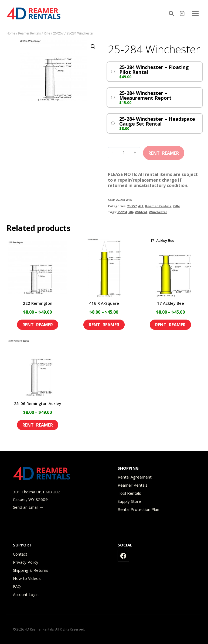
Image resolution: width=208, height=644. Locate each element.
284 (131, 212)
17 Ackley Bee (171, 303)
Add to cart (164, 151)
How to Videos (27, 578)
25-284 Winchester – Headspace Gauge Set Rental (157, 121)
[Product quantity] (124, 153)
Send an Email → (28, 507)
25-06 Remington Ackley (38, 403)
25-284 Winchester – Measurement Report (145, 95)
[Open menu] (195, 13)
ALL (141, 206)
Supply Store (129, 501)
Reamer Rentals (158, 206)
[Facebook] (124, 556)
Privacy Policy (26, 562)
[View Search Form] (173, 13)
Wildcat (141, 212)
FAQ (17, 586)
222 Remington (38, 303)
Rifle (176, 206)
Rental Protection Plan (138, 509)
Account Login (26, 594)
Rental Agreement (135, 477)
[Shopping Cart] (183, 13)
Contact (20, 554)
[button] (93, 47)
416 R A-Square (104, 303)
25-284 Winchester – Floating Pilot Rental (154, 70)
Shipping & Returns (31, 570)
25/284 (122, 212)
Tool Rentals (129, 493)
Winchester (158, 212)
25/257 (132, 206)
